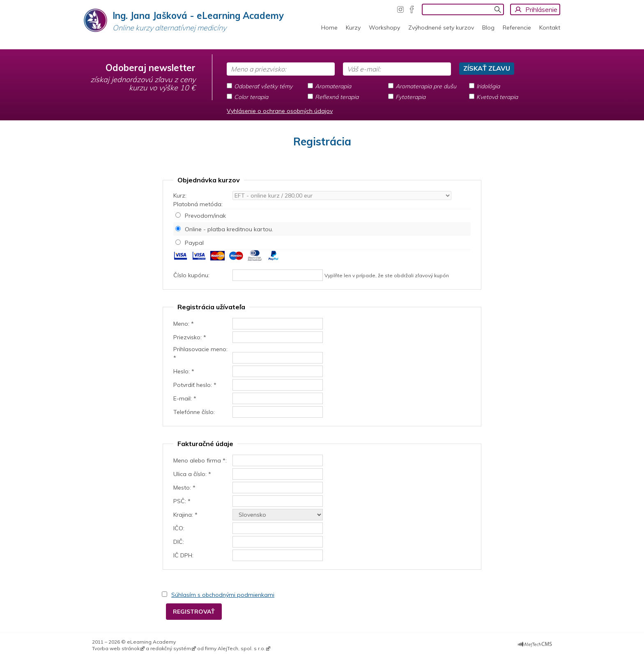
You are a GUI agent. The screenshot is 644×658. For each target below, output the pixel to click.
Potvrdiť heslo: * (195, 385)
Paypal (194, 243)
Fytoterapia (411, 97)
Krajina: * (185, 515)
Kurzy (353, 28)
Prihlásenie (541, 9)
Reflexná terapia (337, 97)
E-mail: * (185, 398)
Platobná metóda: (198, 204)
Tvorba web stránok (116, 648)
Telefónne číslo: (194, 412)
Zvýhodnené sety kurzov (441, 28)
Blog (488, 28)
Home (329, 28)
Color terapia (251, 97)
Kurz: (180, 196)
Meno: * (184, 324)
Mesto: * (184, 488)
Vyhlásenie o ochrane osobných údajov (280, 111)
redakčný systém (171, 648)
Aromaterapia (333, 86)
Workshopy (384, 28)
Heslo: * (184, 371)
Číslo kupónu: (191, 275)
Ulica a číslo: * (192, 474)
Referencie (517, 28)
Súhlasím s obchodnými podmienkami (223, 595)
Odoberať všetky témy (263, 86)
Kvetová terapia (497, 97)
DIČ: (179, 542)
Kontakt (550, 28)
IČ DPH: (183, 555)
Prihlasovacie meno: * (200, 353)
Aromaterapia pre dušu (426, 86)
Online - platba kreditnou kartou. (229, 229)
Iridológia (488, 86)
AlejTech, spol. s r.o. (241, 648)
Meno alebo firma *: (200, 460)
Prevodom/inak (205, 216)
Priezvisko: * (190, 337)
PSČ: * (182, 501)
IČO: (179, 528)
